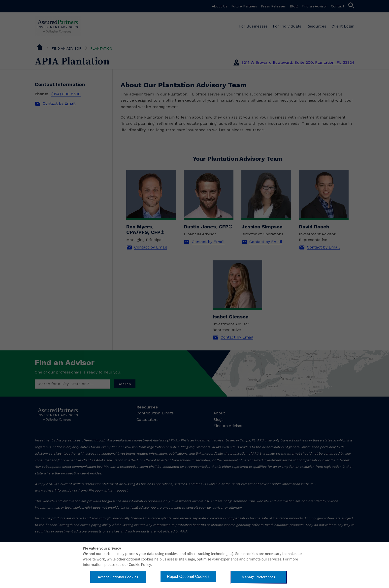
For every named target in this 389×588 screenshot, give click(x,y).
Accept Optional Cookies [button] (118, 577)
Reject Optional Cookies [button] (188, 576)
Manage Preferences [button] (259, 577)
